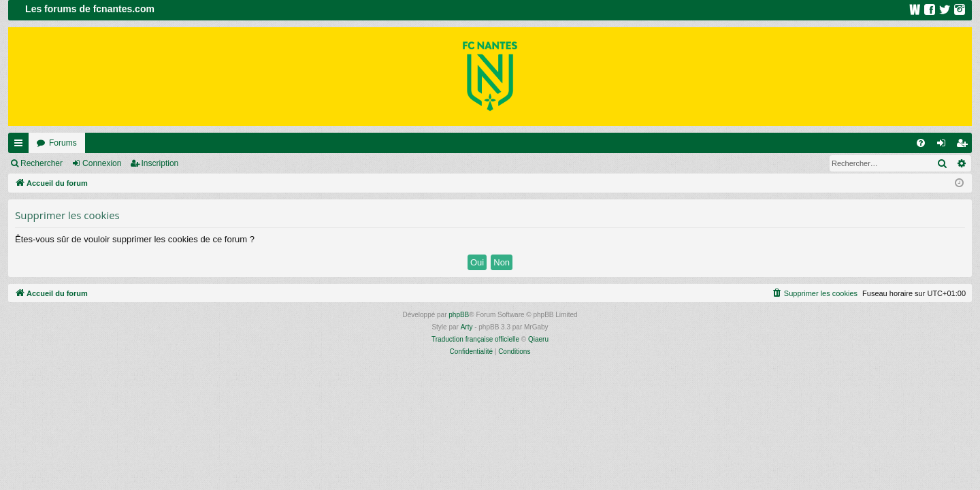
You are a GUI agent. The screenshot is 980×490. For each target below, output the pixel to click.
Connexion (102, 163)
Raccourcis (21, 146)
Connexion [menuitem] (944, 146)
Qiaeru (538, 339)
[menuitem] (921, 143)
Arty (467, 327)
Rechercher (42, 163)
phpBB (459, 315)
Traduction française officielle (475, 339)
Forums (63, 143)
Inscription (160, 163)
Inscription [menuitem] (965, 146)
